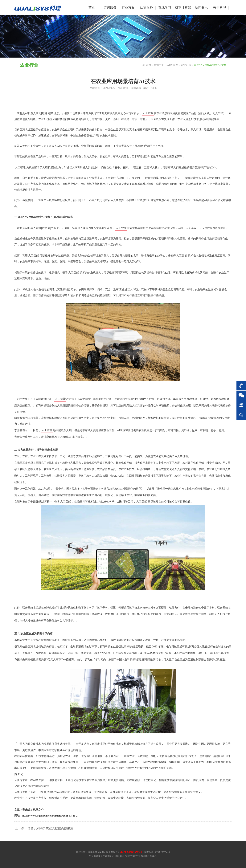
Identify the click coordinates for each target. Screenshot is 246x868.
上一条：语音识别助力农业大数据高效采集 (44, 828)
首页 (149, 65)
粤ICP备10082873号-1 (131, 852)
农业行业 (186, 65)
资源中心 (159, 65)
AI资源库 (172, 65)
